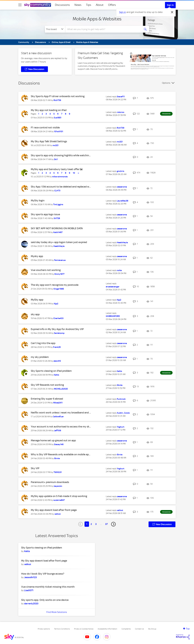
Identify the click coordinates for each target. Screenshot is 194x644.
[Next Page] (113, 524)
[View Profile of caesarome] (122, 187)
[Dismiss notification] (172, 12)
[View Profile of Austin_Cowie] (123, 413)
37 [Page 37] (106, 524)
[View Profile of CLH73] (57, 191)
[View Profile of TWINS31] (58, 472)
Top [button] (188, 629)
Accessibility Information (107, 629)
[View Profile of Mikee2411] (58, 403)
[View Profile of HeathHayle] (59, 246)
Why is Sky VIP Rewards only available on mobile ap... (61, 454)
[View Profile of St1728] (57, 218)
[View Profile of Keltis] (56, 375)
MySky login (38, 200)
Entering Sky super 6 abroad (47, 399)
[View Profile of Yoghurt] (121, 427)
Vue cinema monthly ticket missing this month (48, 587)
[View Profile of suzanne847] (59, 500)
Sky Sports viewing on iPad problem (51, 371)
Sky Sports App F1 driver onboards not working (58, 96)
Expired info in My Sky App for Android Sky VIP (57, 329)
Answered (166, 114)
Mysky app (37, 256)
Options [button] (166, 83)
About (100, 5)
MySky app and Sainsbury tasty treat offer (55, 169)
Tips (89, 5)
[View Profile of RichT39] (57, 100)
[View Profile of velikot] (58, 514)
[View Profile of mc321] (56, 145)
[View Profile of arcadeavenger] (113, 287)
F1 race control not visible (45, 128)
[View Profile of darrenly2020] (31, 604)
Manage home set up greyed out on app (53, 440)
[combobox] (103, 29)
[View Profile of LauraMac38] (123, 201)
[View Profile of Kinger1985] (59, 289)
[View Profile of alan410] (57, 361)
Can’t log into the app (43, 343)
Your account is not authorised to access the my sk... (61, 427)
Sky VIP (35, 468)
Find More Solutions (57, 612)
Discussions (62, 5)
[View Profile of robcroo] (121, 112)
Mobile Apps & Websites (97, 19)
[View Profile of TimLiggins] (58, 204)
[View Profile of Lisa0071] (29, 590)
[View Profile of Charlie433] (58, 318)
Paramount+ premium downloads (50, 482)
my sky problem (40, 357)
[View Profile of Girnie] (57, 458)
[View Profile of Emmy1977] (59, 274)
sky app (35, 314)
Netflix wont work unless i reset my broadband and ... (61, 413)
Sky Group (152, 629)
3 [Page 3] (96, 524)
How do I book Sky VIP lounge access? (43, 574)
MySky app (37, 300)
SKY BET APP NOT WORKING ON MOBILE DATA (57, 228)
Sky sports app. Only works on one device (45, 600)
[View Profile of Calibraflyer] (58, 417)
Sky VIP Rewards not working (47, 385)
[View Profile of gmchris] (120, 171)
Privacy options (44, 629)
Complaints (126, 629)
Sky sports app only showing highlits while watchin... (61, 155)
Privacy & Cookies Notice (84, 629)
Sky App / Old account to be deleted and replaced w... (61, 187)
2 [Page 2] (91, 524)
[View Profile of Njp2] (56, 304)
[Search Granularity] (55, 29)
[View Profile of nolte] (119, 270)
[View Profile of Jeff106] (58, 431)
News (78, 5)
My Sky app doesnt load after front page (54, 510)
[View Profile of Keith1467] (58, 232)
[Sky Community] (38, 5)
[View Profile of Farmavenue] (60, 260)
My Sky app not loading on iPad (49, 110)
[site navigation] (20, 5)
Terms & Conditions (62, 629)
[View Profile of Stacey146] (59, 444)
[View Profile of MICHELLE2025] (61, 389)
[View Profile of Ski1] (56, 159)
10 (74, 173)
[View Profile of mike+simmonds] (60, 177)
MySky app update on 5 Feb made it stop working (59, 496)
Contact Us (139, 629)
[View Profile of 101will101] (59, 132)
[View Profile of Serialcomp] (59, 333)
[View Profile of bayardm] (58, 486)
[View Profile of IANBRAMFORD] (113, 316)
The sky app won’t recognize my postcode (55, 285)
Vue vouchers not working (46, 270)
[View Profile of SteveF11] (121, 97)
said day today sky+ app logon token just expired (59, 242)
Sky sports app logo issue (45, 214)
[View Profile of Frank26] (57, 347)
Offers (112, 5)
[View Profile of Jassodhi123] (30, 577)
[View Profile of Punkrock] (121, 399)
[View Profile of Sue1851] (58, 118)
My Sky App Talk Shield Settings (49, 141)
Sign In (170, 5)
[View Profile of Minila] (120, 385)
